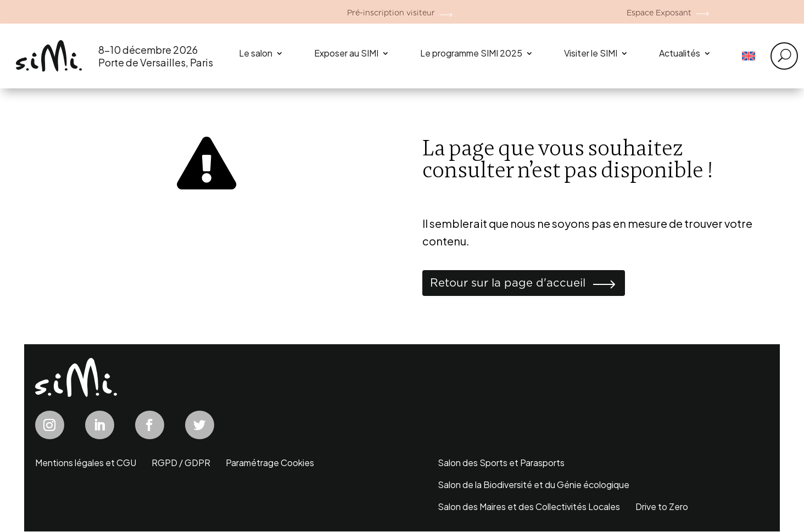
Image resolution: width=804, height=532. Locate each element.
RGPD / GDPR (181, 464)
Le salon (256, 53)
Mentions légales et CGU (86, 464)
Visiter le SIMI (591, 53)
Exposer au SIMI (346, 53)
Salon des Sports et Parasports (501, 464)
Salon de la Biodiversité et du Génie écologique (534, 486)
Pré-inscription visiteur (390, 12)
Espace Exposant (658, 12)
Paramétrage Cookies (270, 464)
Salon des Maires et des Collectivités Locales (529, 508)
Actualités (680, 53)
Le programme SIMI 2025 (471, 53)
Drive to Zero (662, 508)
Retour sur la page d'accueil (516, 284)
